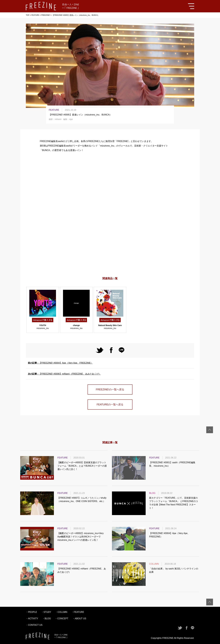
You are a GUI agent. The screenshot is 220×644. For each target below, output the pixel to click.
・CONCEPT (62, 619)
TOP (27, 15)
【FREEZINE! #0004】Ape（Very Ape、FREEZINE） (60, 363)
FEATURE (35, 15)
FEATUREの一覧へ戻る (110, 405)
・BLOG (47, 619)
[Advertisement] (110, 247)
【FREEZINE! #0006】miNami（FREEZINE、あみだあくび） (64, 374)
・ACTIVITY (32, 619)
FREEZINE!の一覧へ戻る (110, 389)
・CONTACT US (34, 625)
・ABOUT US (79, 619)
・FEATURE (78, 612)
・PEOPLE (31, 612)
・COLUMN (61, 612)
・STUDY (46, 612)
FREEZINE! (46, 15)
